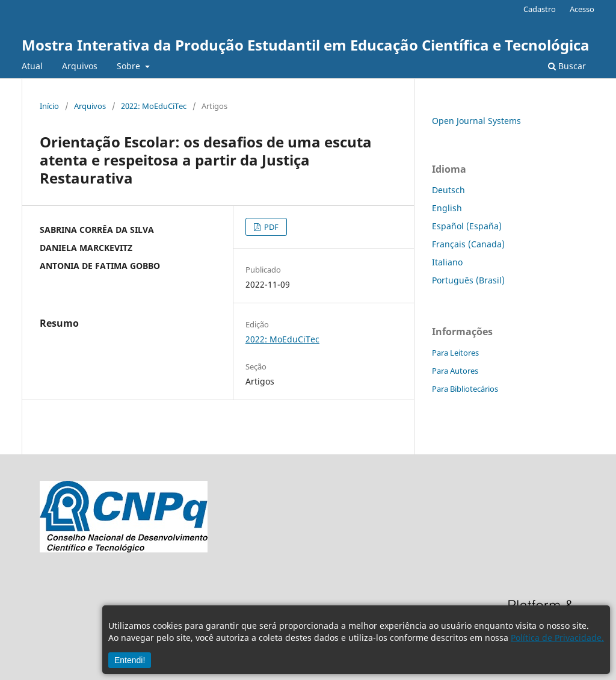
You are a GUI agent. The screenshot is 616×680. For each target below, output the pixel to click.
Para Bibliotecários (465, 389)
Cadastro (540, 9)
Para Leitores (455, 353)
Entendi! (130, 660)
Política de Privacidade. (557, 638)
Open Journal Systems (476, 121)
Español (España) (467, 226)
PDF (270, 227)
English (447, 208)
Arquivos (80, 66)
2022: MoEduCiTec (154, 106)
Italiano (447, 262)
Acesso (582, 9)
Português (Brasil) (468, 280)
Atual (32, 66)
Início (49, 106)
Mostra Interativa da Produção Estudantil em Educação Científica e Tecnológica (306, 45)
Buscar (567, 66)
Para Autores (455, 371)
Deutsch (448, 190)
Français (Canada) (468, 244)
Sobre (130, 66)
